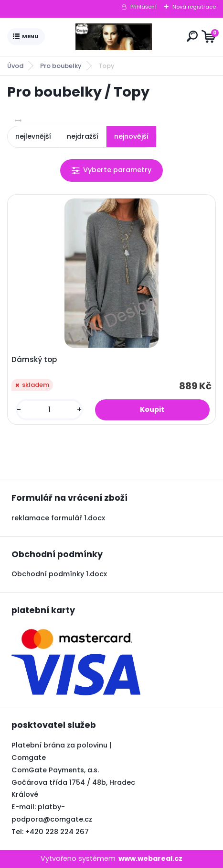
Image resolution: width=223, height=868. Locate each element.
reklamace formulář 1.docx (58, 518)
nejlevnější (33, 136)
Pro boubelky (61, 66)
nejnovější (131, 136)
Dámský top (34, 360)
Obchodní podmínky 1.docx (59, 574)
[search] (192, 36)
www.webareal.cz (150, 858)
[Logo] (114, 37)
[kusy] (49, 410)
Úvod (15, 66)
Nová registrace (194, 7)
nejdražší (83, 136)
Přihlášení (143, 7)
